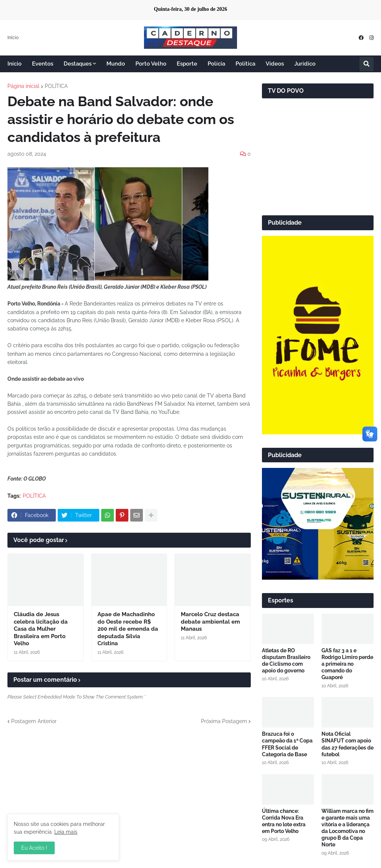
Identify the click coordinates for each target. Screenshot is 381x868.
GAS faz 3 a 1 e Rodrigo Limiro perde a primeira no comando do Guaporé (347, 664)
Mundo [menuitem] (116, 64)
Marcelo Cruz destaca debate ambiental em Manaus (210, 622)
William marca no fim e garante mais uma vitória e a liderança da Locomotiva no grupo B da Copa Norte (348, 828)
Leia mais (66, 832)
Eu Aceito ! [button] (34, 848)
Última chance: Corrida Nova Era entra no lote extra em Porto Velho (284, 821)
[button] (366, 64)
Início (13, 38)
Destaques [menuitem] (78, 64)
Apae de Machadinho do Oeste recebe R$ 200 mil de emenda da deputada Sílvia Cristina (128, 629)
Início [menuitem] (15, 64)
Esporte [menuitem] (187, 64)
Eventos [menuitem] (43, 64)
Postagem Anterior (34, 721)
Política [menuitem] (245, 64)
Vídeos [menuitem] (275, 64)
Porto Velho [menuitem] (151, 64)
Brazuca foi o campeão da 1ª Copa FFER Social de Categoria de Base (287, 744)
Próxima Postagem (224, 721)
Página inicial (23, 86)
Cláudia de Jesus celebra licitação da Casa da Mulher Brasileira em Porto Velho (41, 629)
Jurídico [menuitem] (305, 64)
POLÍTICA (56, 86)
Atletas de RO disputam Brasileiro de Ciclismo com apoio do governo (286, 661)
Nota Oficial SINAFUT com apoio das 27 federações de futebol (348, 744)
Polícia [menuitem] (216, 64)
